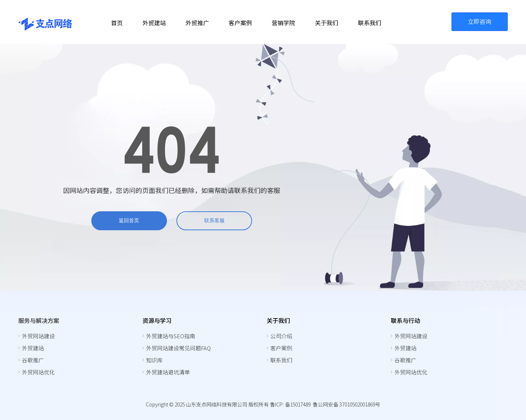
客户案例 (281, 348)
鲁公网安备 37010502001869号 (346, 404)
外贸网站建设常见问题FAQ (178, 348)
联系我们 (281, 360)
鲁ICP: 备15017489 (290, 404)
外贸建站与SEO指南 (171, 336)
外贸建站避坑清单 (168, 372)
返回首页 (129, 221)
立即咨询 (480, 22)
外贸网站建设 (38, 336)
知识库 (154, 360)
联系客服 (214, 221)
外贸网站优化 (38, 372)
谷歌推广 (33, 360)
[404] (172, 150)
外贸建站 (33, 348)
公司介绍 (281, 336)
